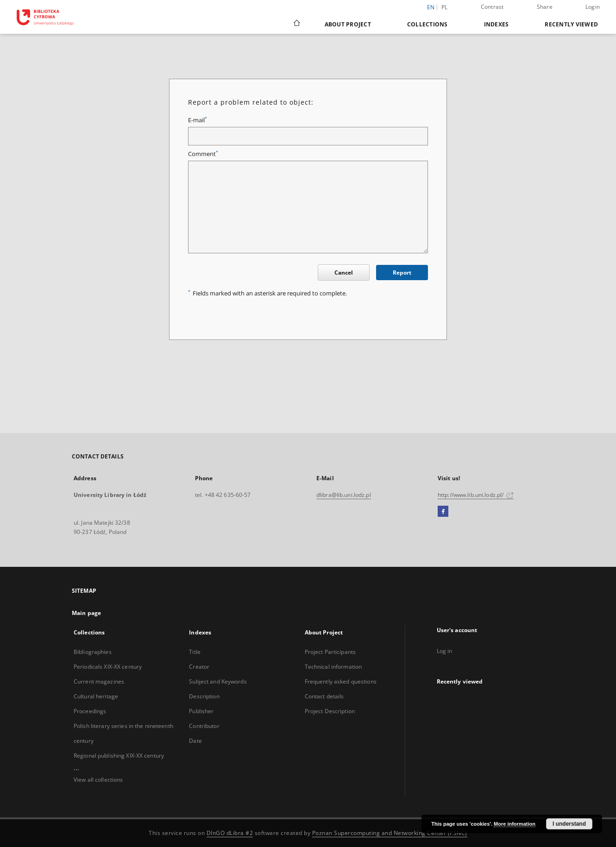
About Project (348, 24)
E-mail (198, 120)
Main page (86, 613)
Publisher (201, 711)
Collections (427, 24)
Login (593, 7)
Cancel (344, 273)
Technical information (333, 667)
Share (545, 7)
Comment (203, 154)
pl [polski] (445, 7)
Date (195, 741)
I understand (569, 824)
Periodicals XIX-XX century (108, 667)
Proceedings (90, 711)
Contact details (324, 696)
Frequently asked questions (341, 681)
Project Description (330, 711)
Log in (445, 651)
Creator (199, 667)
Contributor (204, 726)
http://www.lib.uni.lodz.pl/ (476, 495)
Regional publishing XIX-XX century (119, 756)
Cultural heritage (96, 696)
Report (402, 273)
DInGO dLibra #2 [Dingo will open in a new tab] (230, 833)
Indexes (497, 24)
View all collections (98, 780)
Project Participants (330, 652)
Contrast (492, 7)
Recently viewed (571, 24)
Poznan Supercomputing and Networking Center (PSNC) (390, 833)
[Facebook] (443, 512)
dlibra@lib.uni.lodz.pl (344, 495)
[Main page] (296, 24)
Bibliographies (93, 652)
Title (195, 652)
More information (515, 824)
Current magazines (99, 681)
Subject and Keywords (218, 681)
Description (204, 696)
